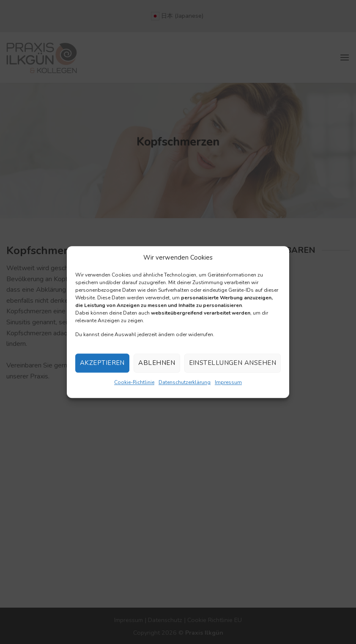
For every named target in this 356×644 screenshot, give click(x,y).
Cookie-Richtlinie (134, 382)
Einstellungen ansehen (233, 363)
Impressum (228, 382)
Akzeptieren (102, 363)
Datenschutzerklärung (185, 382)
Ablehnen (157, 363)
